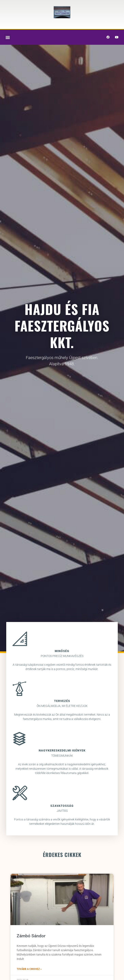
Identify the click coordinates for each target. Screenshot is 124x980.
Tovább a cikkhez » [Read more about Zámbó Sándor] (29, 969)
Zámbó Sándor (31, 936)
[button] (8, 37)
